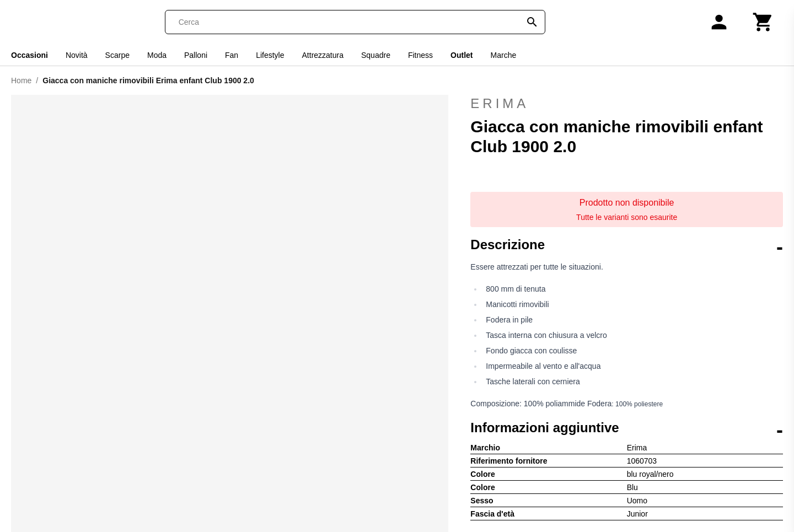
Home (21, 80)
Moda (157, 55)
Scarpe (117, 55)
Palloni (196, 55)
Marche (504, 55)
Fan (232, 55)
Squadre (376, 55)
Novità (77, 55)
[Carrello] (763, 22)
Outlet (462, 55)
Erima (627, 104)
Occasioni (29, 55)
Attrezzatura (323, 55)
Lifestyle (270, 55)
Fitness (420, 55)
